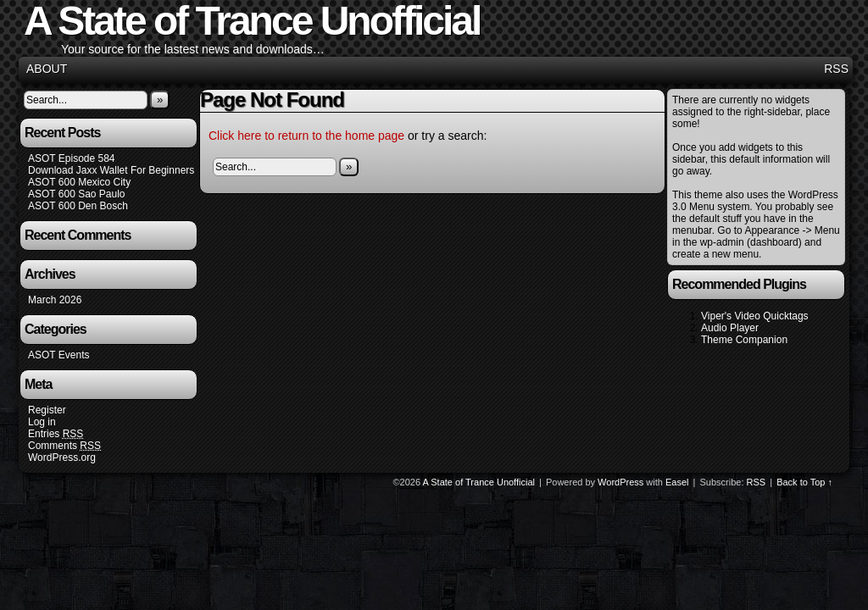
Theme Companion (744, 340)
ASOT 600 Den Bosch (78, 206)
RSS (836, 69)
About (47, 69)
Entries (56, 434)
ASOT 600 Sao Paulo (77, 194)
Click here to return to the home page (306, 136)
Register (47, 410)
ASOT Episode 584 (72, 158)
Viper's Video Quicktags (755, 316)
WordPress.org (62, 457)
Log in (42, 422)
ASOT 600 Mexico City (79, 182)
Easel (677, 482)
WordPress (620, 482)
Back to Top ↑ (804, 482)
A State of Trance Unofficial (479, 482)
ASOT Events (58, 355)
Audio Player (730, 328)
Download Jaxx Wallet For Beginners (111, 170)
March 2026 (55, 300)
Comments (64, 446)
